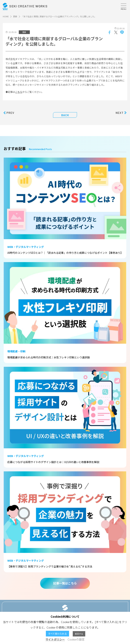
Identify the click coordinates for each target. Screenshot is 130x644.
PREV (10, 113)
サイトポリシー (55, 639)
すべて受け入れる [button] (57, 634)
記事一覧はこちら (65, 583)
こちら (19, 92)
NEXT (120, 113)
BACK (65, 115)
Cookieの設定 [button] (76, 639)
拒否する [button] (79, 634)
